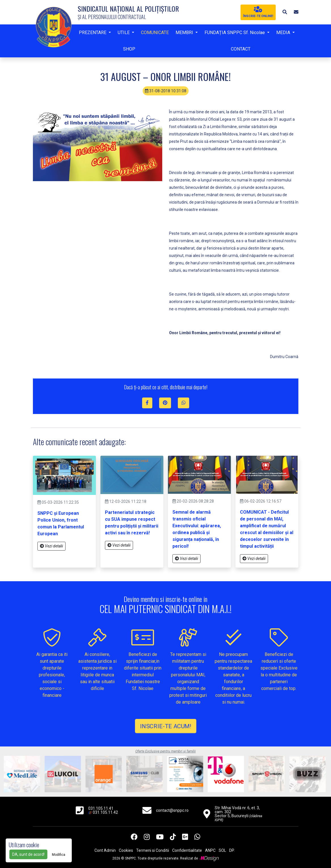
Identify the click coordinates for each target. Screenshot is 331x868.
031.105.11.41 (101, 808)
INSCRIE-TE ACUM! (165, 726)
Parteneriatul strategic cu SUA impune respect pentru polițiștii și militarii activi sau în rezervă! (132, 523)
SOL (222, 850)
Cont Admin (105, 850)
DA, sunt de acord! (28, 854)
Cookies (126, 850)
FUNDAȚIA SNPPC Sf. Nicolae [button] (235, 33)
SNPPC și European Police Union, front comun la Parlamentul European (61, 523)
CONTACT (241, 49)
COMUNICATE (155, 33)
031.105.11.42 (105, 812)
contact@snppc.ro (172, 810)
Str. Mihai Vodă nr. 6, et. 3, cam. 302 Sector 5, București (238, 814)
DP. (232, 850)
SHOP (129, 49)
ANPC (210, 850)
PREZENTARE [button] (93, 33)
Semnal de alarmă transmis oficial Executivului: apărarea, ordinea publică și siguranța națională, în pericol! (197, 529)
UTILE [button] (124, 33)
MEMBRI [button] (185, 33)
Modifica (59, 855)
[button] (285, 12)
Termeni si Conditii (153, 850)
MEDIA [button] (284, 33)
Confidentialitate (187, 850)
